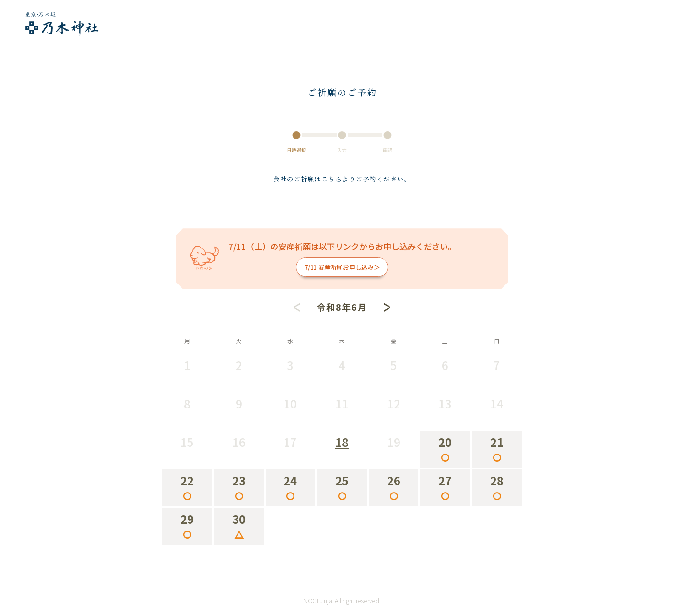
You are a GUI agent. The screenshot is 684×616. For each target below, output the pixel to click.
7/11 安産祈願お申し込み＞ (342, 267)
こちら (332, 179)
